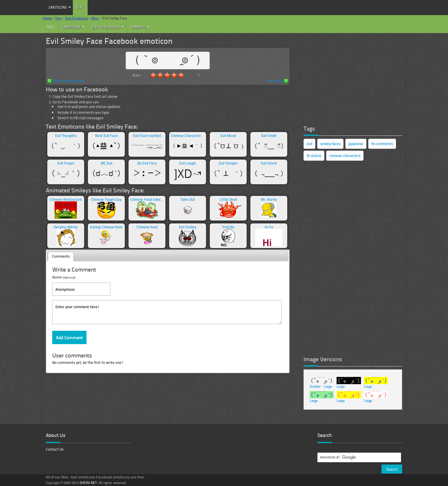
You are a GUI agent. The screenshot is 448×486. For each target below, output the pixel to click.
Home (47, 18)
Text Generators (105, 27)
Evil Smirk (277, 81)
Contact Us (55, 449)
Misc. (95, 18)
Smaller (315, 386)
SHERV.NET (88, 483)
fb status (314, 156)
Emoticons (58, 7)
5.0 (181, 75)
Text (80, 7)
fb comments (382, 144)
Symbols (138, 27)
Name (64, 277)
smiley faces (330, 144)
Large (328, 386)
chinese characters (345, 156)
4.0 (174, 75)
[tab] (61, 256)
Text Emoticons (76, 18)
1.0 (153, 75)
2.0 (160, 75)
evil (309, 144)
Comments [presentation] (61, 256)
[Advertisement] (347, 77)
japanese (356, 144)
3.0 (167, 75)
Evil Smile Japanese (66, 81)
